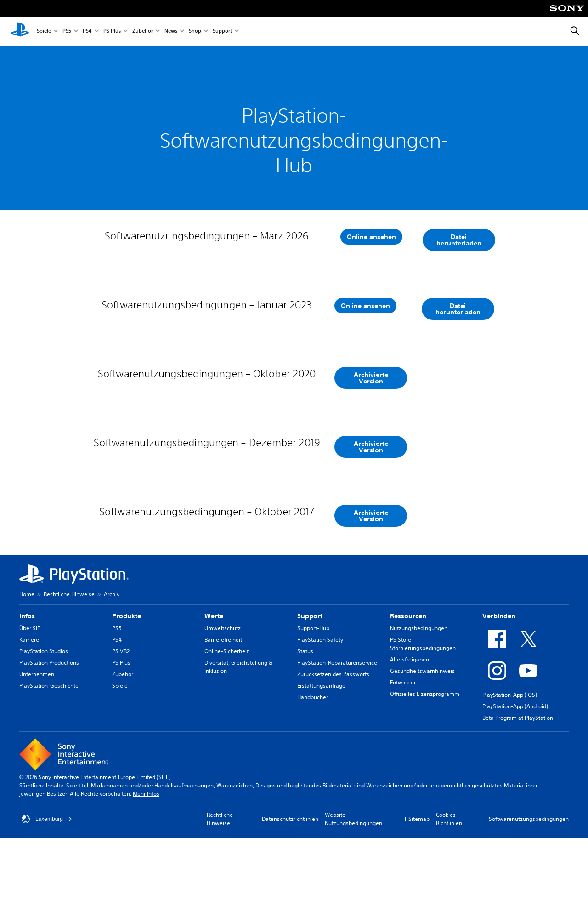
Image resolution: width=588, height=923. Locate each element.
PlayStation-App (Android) (515, 791)
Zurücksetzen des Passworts (333, 759)
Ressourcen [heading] (408, 701)
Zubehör (143, 31)
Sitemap (419, 903)
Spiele (44, 31)
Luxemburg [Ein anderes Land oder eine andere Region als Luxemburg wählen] (47, 904)
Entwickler (403, 767)
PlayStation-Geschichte (49, 770)
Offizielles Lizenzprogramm (425, 778)
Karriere (29, 724)
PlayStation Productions (49, 747)
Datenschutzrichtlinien (290, 903)
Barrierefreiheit (223, 724)
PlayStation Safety (320, 724)
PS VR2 (121, 736)
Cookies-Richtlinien (449, 903)
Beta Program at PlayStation (518, 802)
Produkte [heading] (127, 701)
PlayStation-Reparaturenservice (337, 747)
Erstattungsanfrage (321, 770)
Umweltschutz (223, 713)
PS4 (87, 31)
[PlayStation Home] (20, 31)
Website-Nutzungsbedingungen (353, 903)
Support (222, 31)
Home (27, 679)
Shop (195, 31)
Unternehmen (37, 759)
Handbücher (313, 782)
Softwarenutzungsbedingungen (529, 903)
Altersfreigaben (410, 744)
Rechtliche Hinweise (69, 679)
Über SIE (30, 713)
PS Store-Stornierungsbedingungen (423, 728)
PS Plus (112, 31)
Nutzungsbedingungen (419, 713)
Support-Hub (313, 713)
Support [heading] (310, 701)
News (171, 31)
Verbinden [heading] (499, 701)
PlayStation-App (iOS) (510, 779)
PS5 (67, 31)
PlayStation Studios (44, 736)
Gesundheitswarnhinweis (422, 755)
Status (305, 736)
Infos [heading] (27, 701)
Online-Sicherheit (226, 736)
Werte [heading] (214, 701)
